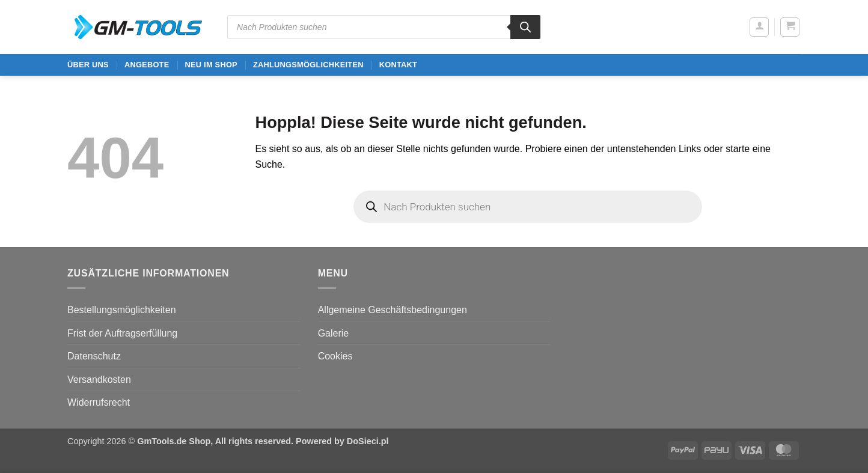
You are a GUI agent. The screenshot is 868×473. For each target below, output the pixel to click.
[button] (759, 27)
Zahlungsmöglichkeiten (308, 65)
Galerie (334, 333)
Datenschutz (94, 356)
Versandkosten (99, 380)
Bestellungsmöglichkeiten (122, 310)
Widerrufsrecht (99, 402)
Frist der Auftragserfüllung (122, 333)
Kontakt (398, 65)
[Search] (525, 27)
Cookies (335, 356)
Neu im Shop (211, 65)
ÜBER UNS (88, 65)
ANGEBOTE (147, 65)
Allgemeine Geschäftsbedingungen (393, 310)
